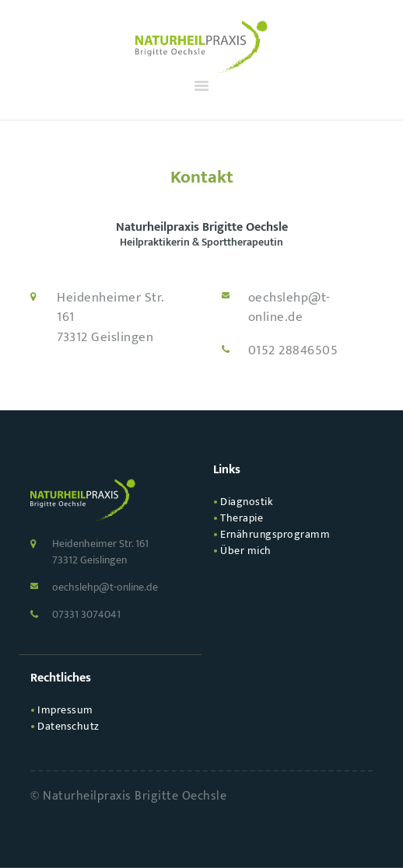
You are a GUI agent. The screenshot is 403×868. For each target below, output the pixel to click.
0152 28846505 (293, 351)
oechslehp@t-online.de (289, 308)
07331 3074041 (86, 614)
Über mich (246, 551)
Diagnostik (247, 502)
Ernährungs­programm (275, 534)
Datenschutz (68, 726)
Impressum (65, 710)
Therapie (242, 518)
